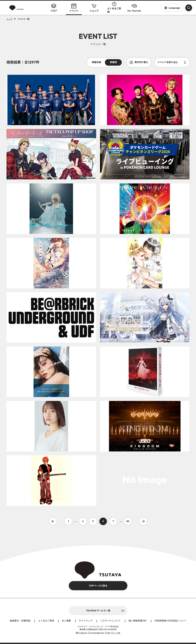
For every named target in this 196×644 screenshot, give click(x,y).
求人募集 (66, 621)
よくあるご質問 (114, 8)
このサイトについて (110, 621)
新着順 (113, 62)
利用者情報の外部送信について (170, 621)
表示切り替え (141, 62)
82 (128, 521)
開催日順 (96, 62)
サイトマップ (86, 621)
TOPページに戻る (98, 586)
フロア (54, 8)
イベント (74, 8)
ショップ (94, 8)
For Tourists (134, 8)
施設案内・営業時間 (20, 621)
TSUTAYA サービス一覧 (98, 611)
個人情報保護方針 (138, 621)
